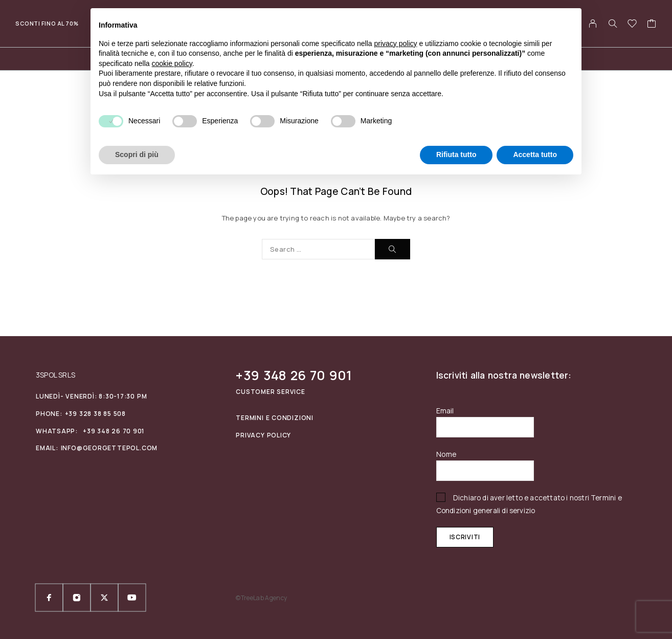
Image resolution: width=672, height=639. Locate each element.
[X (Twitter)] (104, 598)
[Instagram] (77, 598)
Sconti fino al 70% (47, 23)
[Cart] (652, 25)
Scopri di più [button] (137, 155)
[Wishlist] (632, 25)
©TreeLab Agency (261, 598)
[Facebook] (49, 598)
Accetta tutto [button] (535, 155)
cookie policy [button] (172, 63)
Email (445, 411)
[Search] (613, 24)
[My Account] (593, 24)
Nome (447, 454)
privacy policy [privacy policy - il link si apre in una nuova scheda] (396, 43)
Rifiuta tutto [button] (456, 155)
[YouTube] (132, 598)
